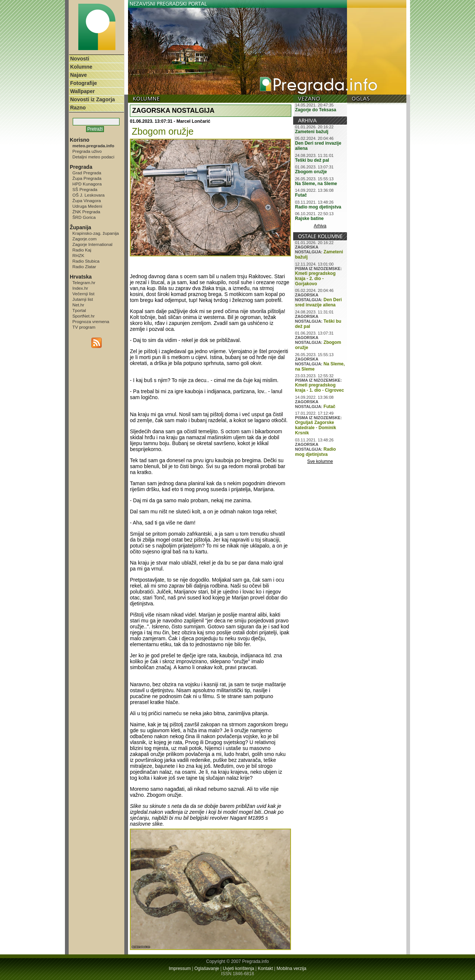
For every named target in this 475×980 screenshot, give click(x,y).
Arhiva (320, 226)
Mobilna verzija (291, 969)
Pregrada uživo (87, 151)
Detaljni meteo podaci (93, 157)
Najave (78, 75)
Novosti (80, 59)
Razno (78, 108)
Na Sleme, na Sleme (316, 184)
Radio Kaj (82, 250)
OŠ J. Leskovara (89, 195)
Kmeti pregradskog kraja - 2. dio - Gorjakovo (315, 279)
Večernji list (83, 294)
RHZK (78, 255)
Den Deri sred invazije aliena (318, 302)
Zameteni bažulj (312, 132)
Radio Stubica (86, 261)
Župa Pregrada (87, 178)
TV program (84, 327)
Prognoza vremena (91, 321)
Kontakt (266, 969)
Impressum (180, 969)
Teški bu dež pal (312, 160)
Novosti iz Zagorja (93, 99)
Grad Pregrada (87, 173)
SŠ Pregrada (85, 189)
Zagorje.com (84, 239)
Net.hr (78, 305)
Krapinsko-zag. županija (96, 233)
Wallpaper (82, 91)
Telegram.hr (84, 282)
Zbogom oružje (311, 172)
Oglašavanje (207, 969)
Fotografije (83, 83)
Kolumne (81, 67)
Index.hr (80, 288)
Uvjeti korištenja (238, 969)
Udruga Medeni (87, 206)
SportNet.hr (83, 316)
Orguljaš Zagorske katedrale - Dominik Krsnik (316, 428)
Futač (301, 195)
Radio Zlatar (84, 267)
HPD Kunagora (87, 184)
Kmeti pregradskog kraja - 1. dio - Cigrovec (320, 388)
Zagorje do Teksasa (316, 110)
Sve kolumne (320, 461)
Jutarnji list (83, 299)
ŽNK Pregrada (86, 212)
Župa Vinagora (87, 200)
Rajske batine (309, 218)
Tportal (79, 310)
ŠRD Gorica (84, 217)
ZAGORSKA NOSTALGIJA (173, 111)
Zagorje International (92, 244)
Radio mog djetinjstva (318, 207)
